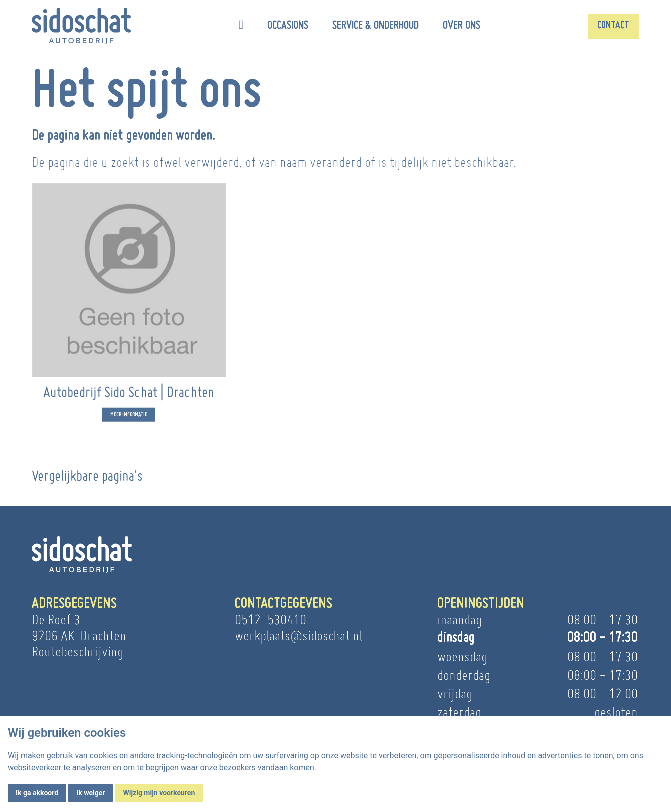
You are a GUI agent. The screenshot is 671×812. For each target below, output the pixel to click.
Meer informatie (129, 423)
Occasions (288, 26)
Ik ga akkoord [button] (37, 793)
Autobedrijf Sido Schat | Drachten (129, 400)
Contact (613, 26)
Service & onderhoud (376, 26)
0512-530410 (271, 619)
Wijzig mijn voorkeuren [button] (159, 793)
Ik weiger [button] (91, 793)
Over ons (462, 26)
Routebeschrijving (78, 651)
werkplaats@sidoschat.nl (299, 635)
